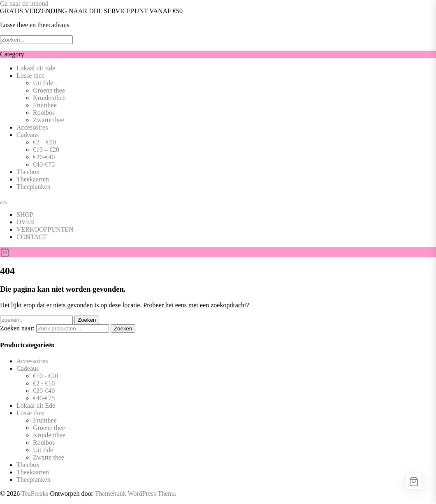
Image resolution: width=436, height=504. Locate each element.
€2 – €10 (44, 142)
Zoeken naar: (17, 328)
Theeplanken (34, 187)
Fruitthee (45, 105)
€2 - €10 (44, 383)
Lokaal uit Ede (36, 68)
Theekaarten (33, 179)
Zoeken (123, 329)
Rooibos (44, 113)
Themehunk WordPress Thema (135, 494)
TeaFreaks (35, 494)
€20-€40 (44, 157)
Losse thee (30, 75)
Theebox (28, 172)
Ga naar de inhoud (24, 3)
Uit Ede (43, 83)
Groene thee (49, 90)
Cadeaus (28, 135)
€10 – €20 (46, 150)
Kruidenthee (49, 98)
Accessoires (32, 127)
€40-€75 (44, 164)
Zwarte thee (49, 120)
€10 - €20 (45, 376)
